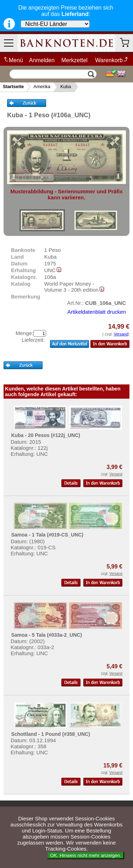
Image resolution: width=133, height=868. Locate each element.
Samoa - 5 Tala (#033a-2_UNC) (46, 635)
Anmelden (42, 60)
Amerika (42, 87)
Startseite (13, 87)
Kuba (66, 87)
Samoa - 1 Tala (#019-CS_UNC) (47, 535)
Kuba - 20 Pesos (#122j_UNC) (46, 435)
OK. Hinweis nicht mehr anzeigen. (86, 855)
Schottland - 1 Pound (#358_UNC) (50, 734)
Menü (13, 60)
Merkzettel (74, 60)
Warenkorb (112, 60)
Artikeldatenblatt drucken (97, 312)
